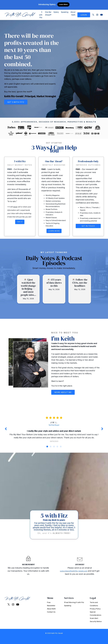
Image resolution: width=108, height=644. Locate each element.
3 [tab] (54, 449)
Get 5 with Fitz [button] (16, 102)
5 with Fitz (41, 15)
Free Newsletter (51, 610)
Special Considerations (96, 620)
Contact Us (51, 618)
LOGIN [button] (84, 15)
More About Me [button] (63, 394)
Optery (56, 12)
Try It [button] (20, 222)
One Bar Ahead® (48, 13)
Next (102, 431)
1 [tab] (47, 449)
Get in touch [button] (88, 231)
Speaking (65, 12)
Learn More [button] (54, 231)
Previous (6, 431)
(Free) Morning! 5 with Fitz (74, 609)
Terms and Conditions (94, 610)
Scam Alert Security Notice (96, 626)
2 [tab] (51, 449)
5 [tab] (61, 449)
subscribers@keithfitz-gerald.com (75, 577)
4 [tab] (57, 449)
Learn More (63, 4)
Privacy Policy (95, 615)
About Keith (73, 13)
